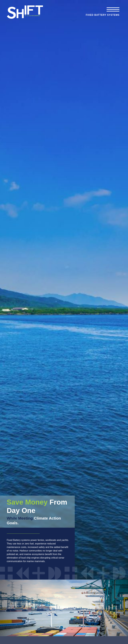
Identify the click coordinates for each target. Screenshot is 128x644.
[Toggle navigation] (113, 9)
